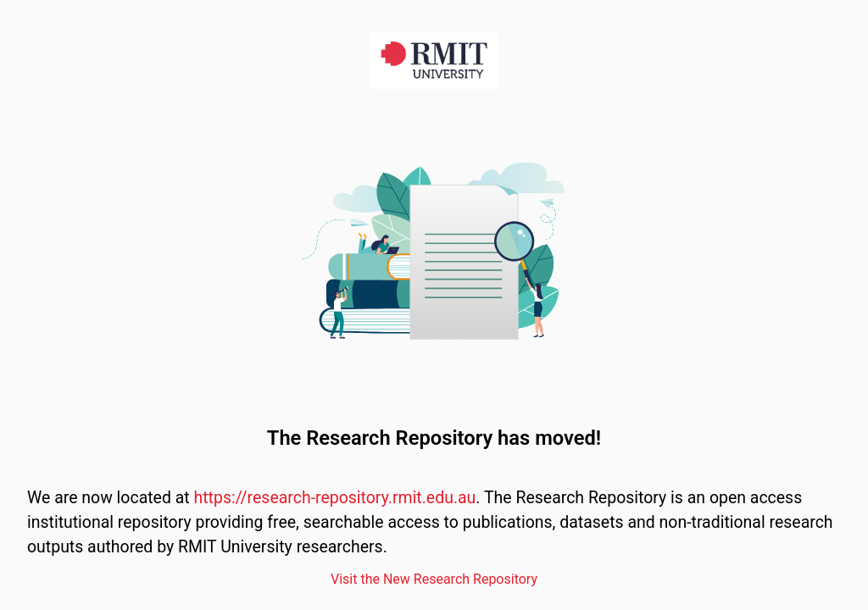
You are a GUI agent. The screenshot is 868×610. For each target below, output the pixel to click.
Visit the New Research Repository (434, 579)
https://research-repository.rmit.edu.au (335, 498)
